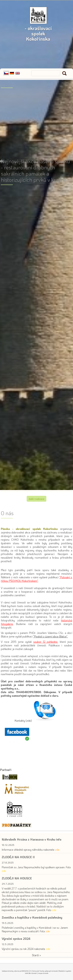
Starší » (36, 955)
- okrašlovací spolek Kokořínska (38, 26)
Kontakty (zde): (23, 721)
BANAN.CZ (26, 971)
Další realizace (36, 499)
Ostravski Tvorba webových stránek (45, 971)
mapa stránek (43, 973)
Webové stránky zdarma (11, 971)
